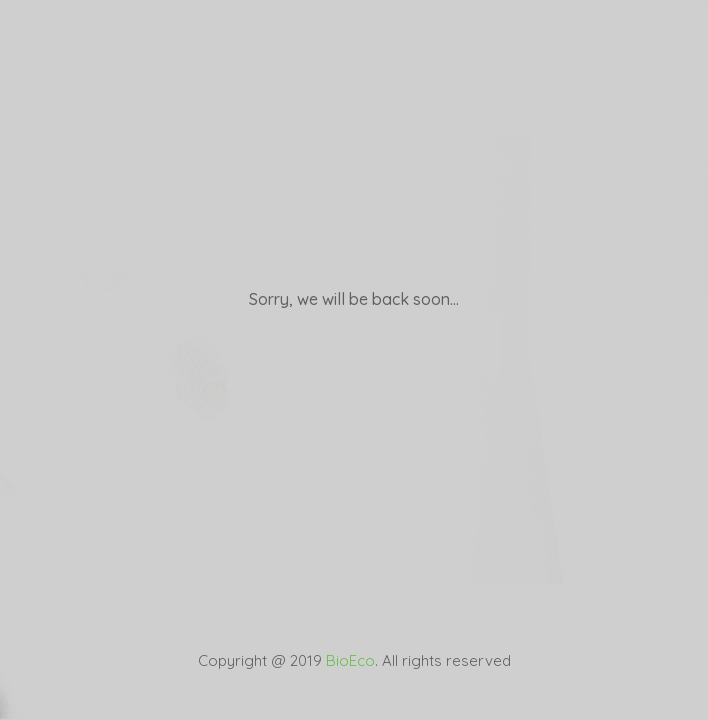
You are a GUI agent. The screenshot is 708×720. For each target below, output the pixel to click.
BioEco (350, 660)
